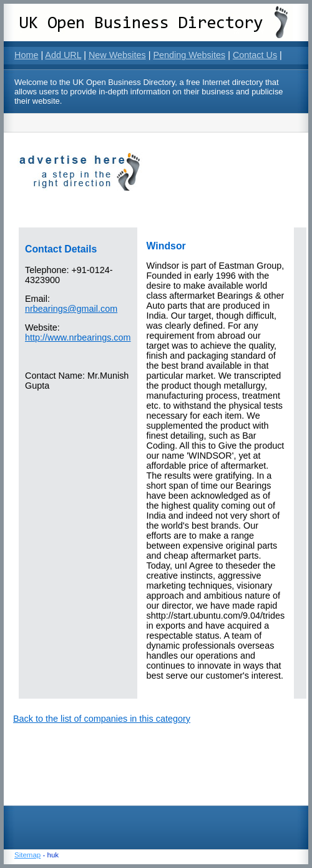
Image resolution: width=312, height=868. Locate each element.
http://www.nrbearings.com (78, 337)
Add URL (63, 55)
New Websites (117, 55)
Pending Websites (189, 55)
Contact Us (255, 55)
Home (26, 55)
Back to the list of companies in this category (102, 719)
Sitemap (27, 855)
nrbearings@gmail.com (71, 309)
